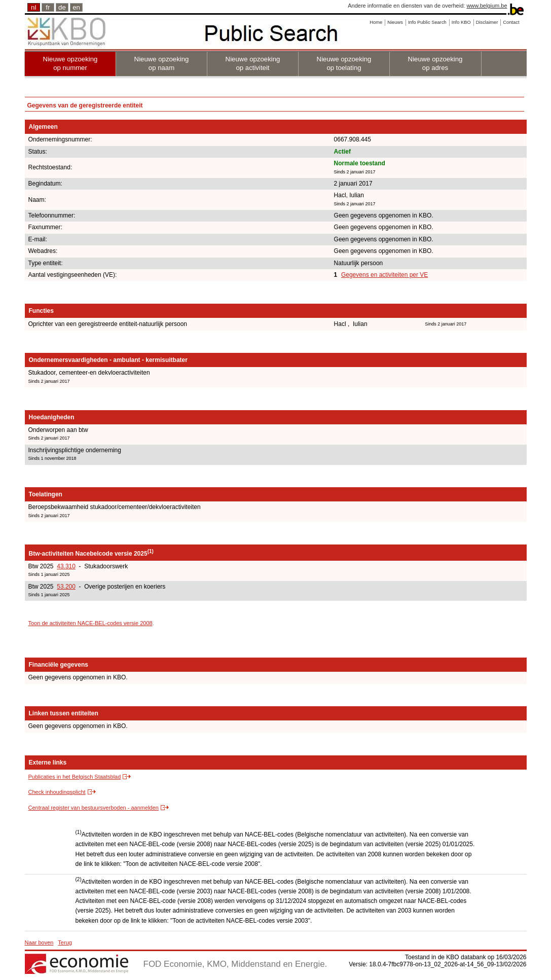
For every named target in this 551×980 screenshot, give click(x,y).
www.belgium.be (487, 6)
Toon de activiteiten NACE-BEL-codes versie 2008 (90, 623)
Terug (65, 942)
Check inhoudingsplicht (57, 792)
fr (48, 7)
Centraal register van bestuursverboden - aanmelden (94, 808)
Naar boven (39, 942)
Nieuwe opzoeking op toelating (344, 63)
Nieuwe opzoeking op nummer (70, 63)
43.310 (66, 566)
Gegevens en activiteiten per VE (384, 275)
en (76, 7)
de (62, 7)
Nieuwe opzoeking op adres (435, 63)
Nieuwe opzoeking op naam (162, 63)
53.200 (66, 587)
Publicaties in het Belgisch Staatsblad (75, 777)
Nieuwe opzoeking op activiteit (253, 63)
